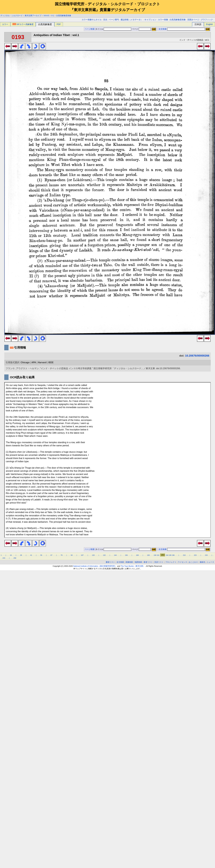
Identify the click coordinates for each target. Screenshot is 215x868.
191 (158, 555)
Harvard (42, 362)
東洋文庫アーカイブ (33, 16)
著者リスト (148, 562)
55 (41, 555)
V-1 (53, 16)
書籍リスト (110, 562)
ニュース (210, 562)
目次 (105, 20)
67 (51, 555)
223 (195, 555)
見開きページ (193, 20)
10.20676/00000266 (197, 356)
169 (137, 555)
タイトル (113, 29)
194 (167, 555)
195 (170, 555)
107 (82, 555)
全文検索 (163, 29)
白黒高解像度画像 (64, 16)
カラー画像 (163, 20)
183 (148, 555)
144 (115, 555)
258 (15, 558)
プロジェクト (171, 562)
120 (93, 555)
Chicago (25, 362)
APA (34, 362)
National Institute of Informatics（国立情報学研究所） (95, 566)
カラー (5, 24)
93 (72, 555)
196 (173, 555)
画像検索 (129, 562)
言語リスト (159, 562)
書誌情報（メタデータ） (132, 20)
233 (206, 555)
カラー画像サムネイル (92, 20)
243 (4, 558)
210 (184, 555)
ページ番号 (114, 20)
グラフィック (207, 20)
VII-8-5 (46, 16)
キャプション (150, 20)
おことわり (193, 562)
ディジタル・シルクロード (12, 16)
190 (155, 555)
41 (31, 555)
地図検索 (138, 562)
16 (11, 555)
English (209, 24)
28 (21, 555)
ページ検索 (90, 29)
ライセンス (183, 562)
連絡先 (202, 562)
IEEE (51, 362)
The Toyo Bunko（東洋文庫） (133, 566)
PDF (59, 24)
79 (62, 555)
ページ (141, 29)
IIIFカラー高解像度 (23, 24)
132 (104, 555)
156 (126, 555)
